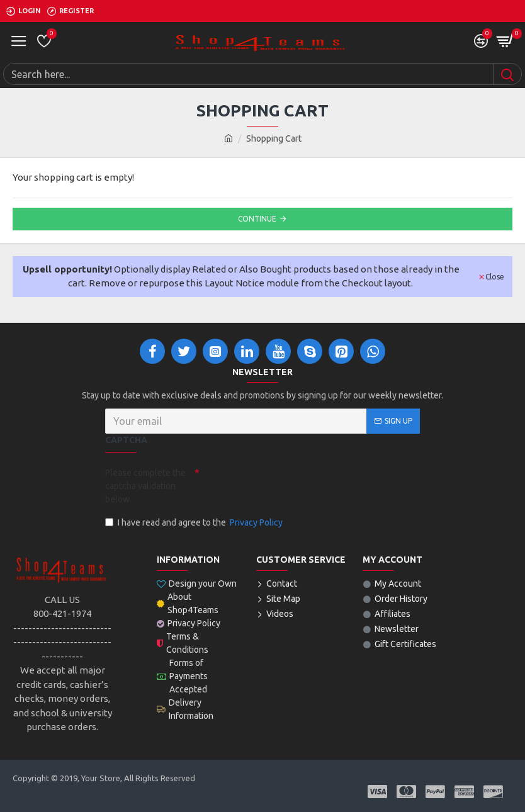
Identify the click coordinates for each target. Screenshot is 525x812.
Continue (257, 219)
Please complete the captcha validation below (145, 486)
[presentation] (288, 485)
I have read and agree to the (195, 523)
